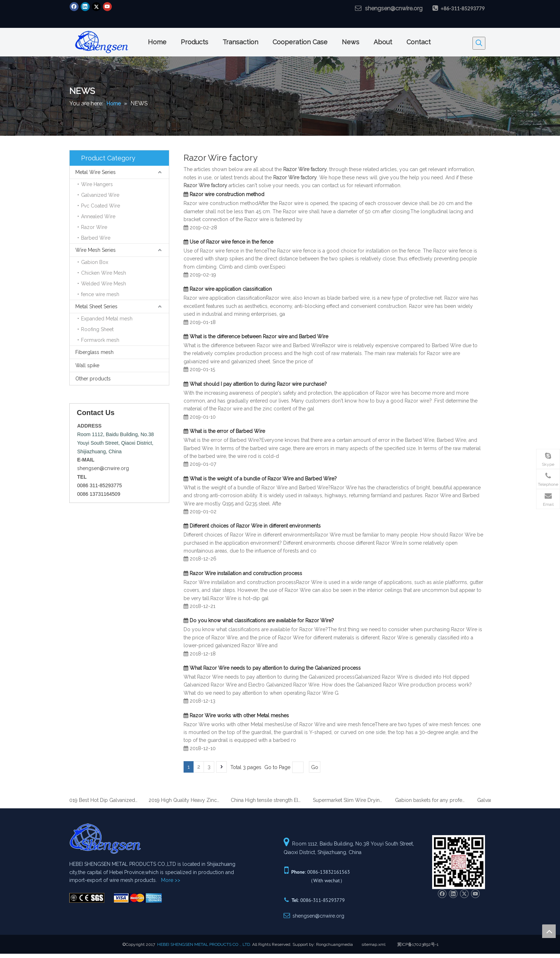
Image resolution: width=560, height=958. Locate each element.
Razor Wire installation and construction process (246, 573)
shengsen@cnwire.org (394, 8)
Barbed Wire (96, 238)
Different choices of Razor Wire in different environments (255, 526)
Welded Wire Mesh (104, 284)
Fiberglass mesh (94, 352)
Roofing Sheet (97, 329)
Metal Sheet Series (96, 306)
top (549, 931)
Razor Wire (94, 227)
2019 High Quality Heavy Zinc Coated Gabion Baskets (186, 800)
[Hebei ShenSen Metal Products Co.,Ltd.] (87, 898)
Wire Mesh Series (96, 250)
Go (315, 767)
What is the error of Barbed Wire (227, 431)
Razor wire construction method (227, 194)
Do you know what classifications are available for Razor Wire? (262, 620)
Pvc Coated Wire (101, 206)
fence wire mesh (100, 294)
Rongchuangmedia (334, 944)
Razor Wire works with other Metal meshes (239, 715)
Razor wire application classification (231, 289)
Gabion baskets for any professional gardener (433, 800)
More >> (171, 880)
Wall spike (87, 365)
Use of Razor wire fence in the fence (231, 242)
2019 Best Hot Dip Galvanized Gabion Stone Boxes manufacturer (104, 800)
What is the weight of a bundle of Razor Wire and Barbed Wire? (263, 479)
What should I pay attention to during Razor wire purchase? (258, 384)
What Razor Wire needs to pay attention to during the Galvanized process (275, 668)
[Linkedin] (85, 7)
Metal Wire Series (96, 172)
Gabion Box (95, 262)
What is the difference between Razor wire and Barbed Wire (259, 336)
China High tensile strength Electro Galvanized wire (269, 800)
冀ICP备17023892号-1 (418, 944)
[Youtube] (107, 7)
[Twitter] (96, 7)
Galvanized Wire (100, 195)
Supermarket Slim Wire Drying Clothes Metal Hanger (351, 800)
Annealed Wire (98, 216)
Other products (93, 379)
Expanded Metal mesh (107, 319)
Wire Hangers (97, 184)
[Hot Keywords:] (479, 43)
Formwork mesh (100, 340)
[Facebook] (74, 7)
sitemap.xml (373, 944)
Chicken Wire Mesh (104, 273)
